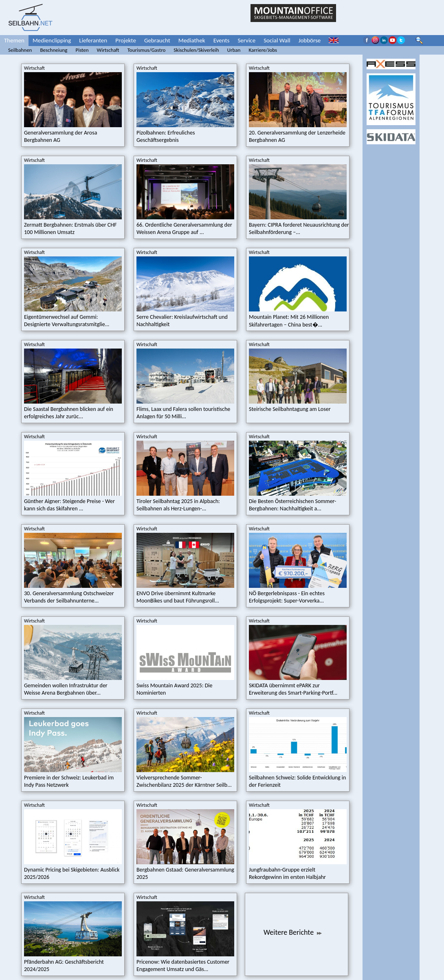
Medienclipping (52, 40)
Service (246, 40)
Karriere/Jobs (263, 50)
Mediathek (192, 40)
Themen (14, 40)
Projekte (126, 40)
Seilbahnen (20, 50)
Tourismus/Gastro (147, 50)
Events (222, 40)
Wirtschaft (108, 50)
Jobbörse (310, 40)
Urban (234, 50)
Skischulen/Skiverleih (196, 50)
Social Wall (277, 40)
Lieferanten (93, 40)
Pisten (82, 50)
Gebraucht (157, 40)
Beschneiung (54, 50)
